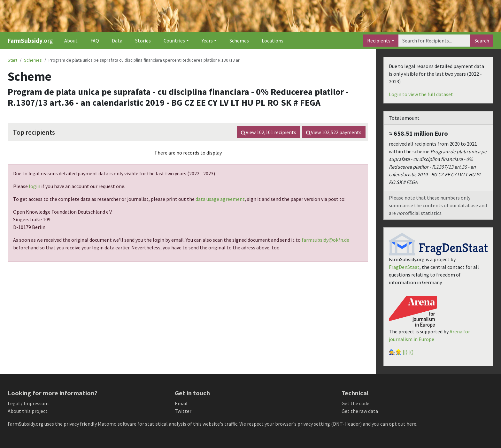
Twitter (183, 411)
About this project (28, 411)
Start (12, 60)
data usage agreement (220, 199)
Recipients (379, 41)
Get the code (355, 403)
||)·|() (408, 352)
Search (482, 41)
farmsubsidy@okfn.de (325, 240)
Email (181, 403)
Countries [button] (174, 41)
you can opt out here (394, 424)
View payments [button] (334, 132)
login (35, 186)
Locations (273, 41)
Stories (143, 41)
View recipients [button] (269, 132)
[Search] (434, 41)
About (71, 41)
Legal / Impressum (28, 403)
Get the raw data (360, 411)
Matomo (107, 424)
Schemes (239, 41)
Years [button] (207, 41)
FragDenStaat (404, 267)
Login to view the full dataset (421, 94)
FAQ (95, 41)
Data (117, 41)
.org (30, 41)
